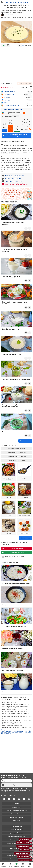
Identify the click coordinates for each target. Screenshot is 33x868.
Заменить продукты (7, 87)
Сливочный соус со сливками (16, 456)
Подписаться (12, 785)
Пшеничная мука (9, 94)
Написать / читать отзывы (13, 179)
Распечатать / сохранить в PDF (14, 181)
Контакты (16, 821)
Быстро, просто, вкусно (9, 472)
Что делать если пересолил (12, 605)
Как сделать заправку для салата (14, 627)
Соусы (9, 509)
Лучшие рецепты (16, 826)
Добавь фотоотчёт (12, 549)
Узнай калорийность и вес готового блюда (15, 135)
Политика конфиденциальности (16, 810)
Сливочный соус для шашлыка (16, 452)
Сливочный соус (24, 509)
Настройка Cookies (16, 817)
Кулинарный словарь (16, 833)
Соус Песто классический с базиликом (16, 380)
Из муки (9, 527)
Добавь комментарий (13, 552)
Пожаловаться (6, 18)
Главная (16, 804)
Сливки (6, 97)
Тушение (9, 491)
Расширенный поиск (16, 849)
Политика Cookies (16, 814)
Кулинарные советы (17, 830)
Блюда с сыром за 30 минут (16, 449)
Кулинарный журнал (16, 840)
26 (23, 45)
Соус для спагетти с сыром (16, 460)
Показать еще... (25, 441)
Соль (6, 103)
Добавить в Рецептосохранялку (15, 176)
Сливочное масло (10, 92)
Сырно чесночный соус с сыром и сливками (14, 251)
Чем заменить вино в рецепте (13, 648)
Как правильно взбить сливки (13, 670)
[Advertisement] (16, 64)
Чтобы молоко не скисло (11, 692)
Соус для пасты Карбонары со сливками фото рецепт (13, 406)
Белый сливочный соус (10, 329)
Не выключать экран (24, 84)
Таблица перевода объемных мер (12, 109)
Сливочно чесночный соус (11, 354)
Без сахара (24, 491)
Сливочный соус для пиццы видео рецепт (14, 303)
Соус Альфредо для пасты (12, 277)
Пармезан (7, 100)
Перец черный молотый (11, 106)
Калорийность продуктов (16, 836)
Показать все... (25, 538)
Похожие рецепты (18, 17)
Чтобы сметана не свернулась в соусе (16, 583)
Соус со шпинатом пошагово (12, 432)
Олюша (5, 15)
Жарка (24, 471)
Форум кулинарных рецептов (16, 855)
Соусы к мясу (24, 527)
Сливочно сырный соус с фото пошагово (13, 223)
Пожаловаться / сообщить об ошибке (16, 184)
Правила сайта (16, 807)
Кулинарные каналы (16, 859)
